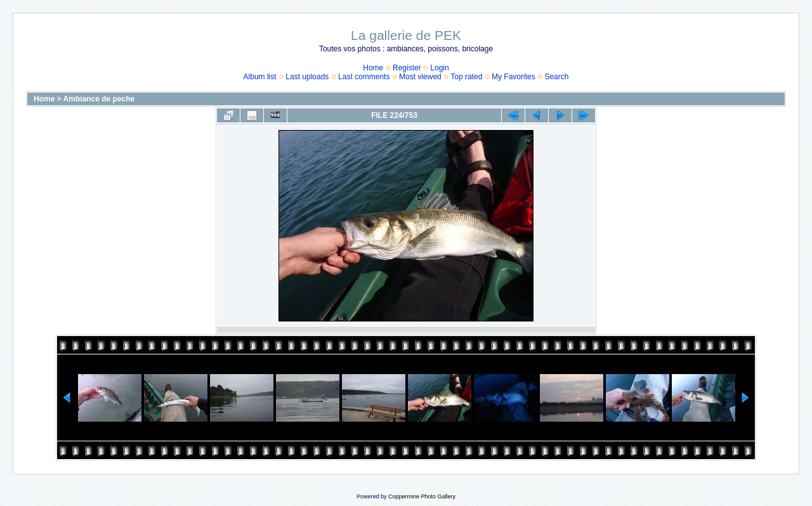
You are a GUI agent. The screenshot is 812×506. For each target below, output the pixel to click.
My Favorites (514, 77)
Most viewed (420, 77)
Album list (260, 77)
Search (556, 77)
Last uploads (307, 77)
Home (373, 68)
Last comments (364, 77)
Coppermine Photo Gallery (422, 496)
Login (439, 68)
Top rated (466, 77)
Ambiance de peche (99, 99)
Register (407, 68)
